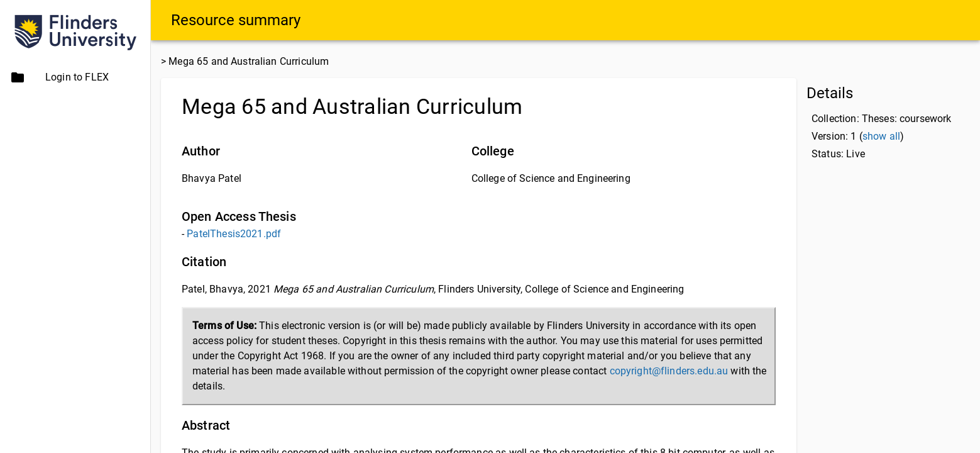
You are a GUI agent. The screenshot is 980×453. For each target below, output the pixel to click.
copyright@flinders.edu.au (669, 371)
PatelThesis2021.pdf (234, 234)
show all (881, 136)
